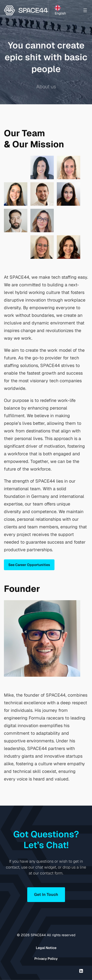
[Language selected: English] (64, 10)
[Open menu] (85, 10)
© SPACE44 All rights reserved (46, 935)
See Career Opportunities (29, 565)
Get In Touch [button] (46, 895)
